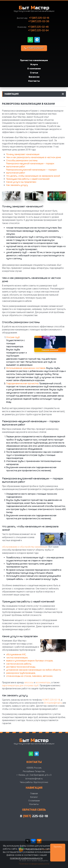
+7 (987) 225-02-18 (39, 18)
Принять (58, 847)
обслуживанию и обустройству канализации (25, 547)
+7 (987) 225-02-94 (38, 30)
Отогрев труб (13, 337)
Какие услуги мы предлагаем (21, 182)
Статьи (34, 73)
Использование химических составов (26, 368)
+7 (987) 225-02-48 (38, 27)
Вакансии (34, 77)
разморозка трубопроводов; (21, 673)
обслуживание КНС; (16, 654)
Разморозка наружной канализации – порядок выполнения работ (30, 165)
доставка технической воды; (21, 667)
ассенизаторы (43, 682)
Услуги (34, 64)
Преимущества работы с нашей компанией (28, 179)
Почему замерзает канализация (23, 154)
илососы (29, 682)
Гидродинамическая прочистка (22, 383)
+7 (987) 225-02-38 (39, 21)
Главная (34, 793)
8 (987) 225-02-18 (51, 700)
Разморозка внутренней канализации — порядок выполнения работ (31, 171)
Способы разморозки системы (22, 160)
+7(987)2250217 (34, 48)
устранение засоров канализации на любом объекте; (34, 670)
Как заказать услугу (17, 185)
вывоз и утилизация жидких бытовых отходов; (30, 661)
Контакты (34, 81)
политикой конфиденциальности (26, 858)
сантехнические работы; (19, 664)
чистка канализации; (17, 658)
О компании (34, 69)
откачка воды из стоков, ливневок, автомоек (29, 676)
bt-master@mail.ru (53, 703)
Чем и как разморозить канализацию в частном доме (34, 157)
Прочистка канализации (34, 60)
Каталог (34, 797)
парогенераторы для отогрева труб (20, 686)
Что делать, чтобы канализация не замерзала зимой (33, 176)
